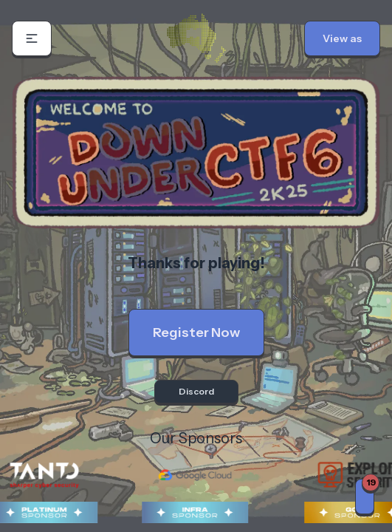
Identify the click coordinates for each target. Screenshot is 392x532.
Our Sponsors (196, 438)
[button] (32, 38)
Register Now (196, 332)
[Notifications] (365, 497)
